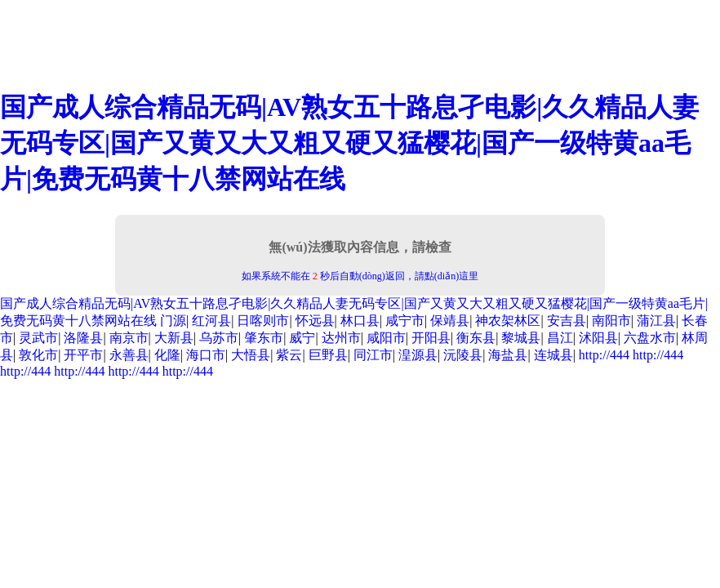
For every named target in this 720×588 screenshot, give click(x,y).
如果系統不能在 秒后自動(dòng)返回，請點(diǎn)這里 (360, 276)
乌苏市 (219, 338)
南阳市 (611, 321)
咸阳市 (386, 338)
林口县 (360, 321)
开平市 (83, 355)
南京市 (129, 338)
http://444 (604, 355)
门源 (173, 321)
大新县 (174, 338)
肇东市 (264, 338)
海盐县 (508, 355)
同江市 (373, 355)
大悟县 (251, 355)
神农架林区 (508, 321)
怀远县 (315, 321)
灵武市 (38, 338)
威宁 (302, 338)
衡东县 (476, 338)
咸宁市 (405, 321)
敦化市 (38, 355)
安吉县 (567, 321)
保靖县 (450, 321)
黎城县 (521, 338)
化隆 (167, 355)
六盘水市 (650, 338)
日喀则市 (263, 321)
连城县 (553, 355)
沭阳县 (598, 338)
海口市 (206, 355)
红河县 (211, 321)
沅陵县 (463, 355)
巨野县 (328, 355)
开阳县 (431, 338)
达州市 (341, 338)
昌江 (560, 338)
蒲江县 (656, 321)
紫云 (289, 355)
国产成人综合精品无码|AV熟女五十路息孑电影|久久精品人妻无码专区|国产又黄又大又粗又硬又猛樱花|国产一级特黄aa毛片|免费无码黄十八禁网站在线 (349, 143)
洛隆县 (83, 338)
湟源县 (418, 355)
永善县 (129, 355)
